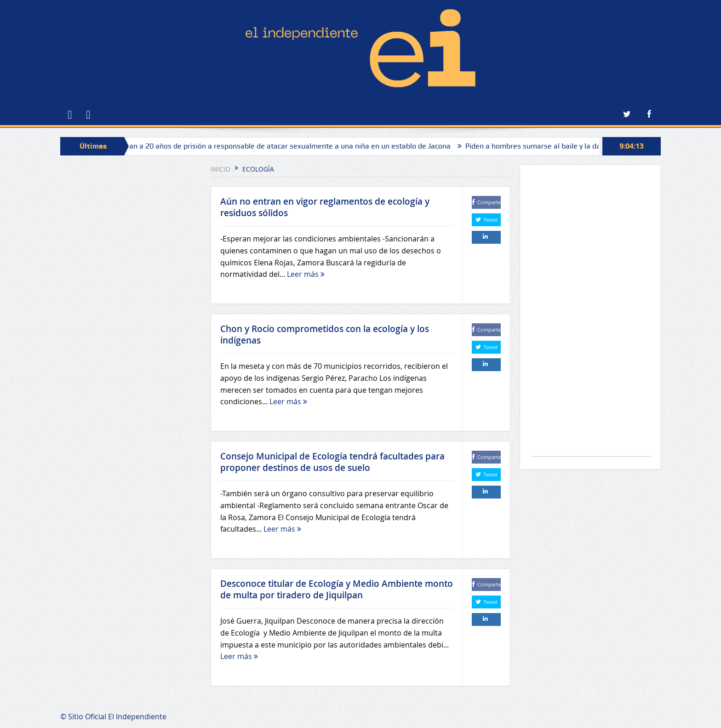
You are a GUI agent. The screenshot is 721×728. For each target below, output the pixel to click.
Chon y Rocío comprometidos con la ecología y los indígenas (325, 335)
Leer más (306, 274)
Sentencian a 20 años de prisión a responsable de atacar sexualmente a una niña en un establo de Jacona (279, 146)
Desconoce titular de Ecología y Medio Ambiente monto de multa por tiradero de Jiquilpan (337, 589)
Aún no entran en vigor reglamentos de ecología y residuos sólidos (325, 207)
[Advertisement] (590, 315)
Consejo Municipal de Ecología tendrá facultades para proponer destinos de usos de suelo (332, 462)
